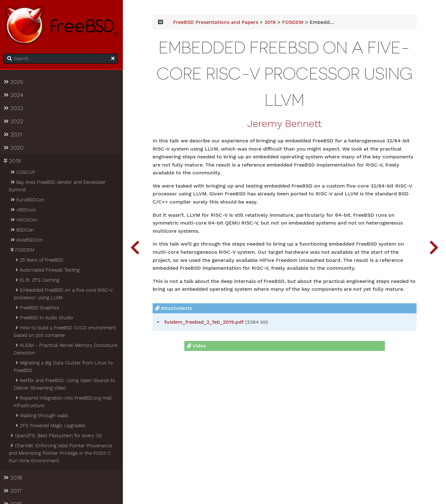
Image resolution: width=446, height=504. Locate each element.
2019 (13, 161)
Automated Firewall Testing (48, 270)
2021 (14, 135)
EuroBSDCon (28, 200)
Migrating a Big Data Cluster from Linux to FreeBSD (65, 367)
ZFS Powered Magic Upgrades (51, 426)
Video (198, 346)
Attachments (176, 308)
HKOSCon (25, 220)
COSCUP (24, 172)
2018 (14, 478)
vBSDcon (24, 210)
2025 (15, 82)
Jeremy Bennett (286, 124)
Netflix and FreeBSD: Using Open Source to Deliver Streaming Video (66, 385)
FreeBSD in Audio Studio (45, 318)
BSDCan (23, 230)
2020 (15, 148)
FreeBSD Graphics (38, 308)
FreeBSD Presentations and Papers (218, 23)
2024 (15, 95)
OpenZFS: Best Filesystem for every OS (57, 436)
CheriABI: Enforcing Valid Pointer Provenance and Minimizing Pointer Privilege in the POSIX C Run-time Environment (62, 454)
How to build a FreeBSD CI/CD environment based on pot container (66, 332)
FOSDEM (23, 250)
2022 (15, 122)
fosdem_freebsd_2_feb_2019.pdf (207, 322)
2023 (15, 109)
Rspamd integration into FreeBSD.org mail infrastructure (64, 402)
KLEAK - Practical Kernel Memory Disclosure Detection (67, 349)
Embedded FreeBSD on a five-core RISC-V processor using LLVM (64, 294)
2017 (14, 491)
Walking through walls (43, 416)
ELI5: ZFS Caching (38, 280)
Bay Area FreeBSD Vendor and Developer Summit (58, 186)
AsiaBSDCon (28, 240)
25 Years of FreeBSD (40, 260)
